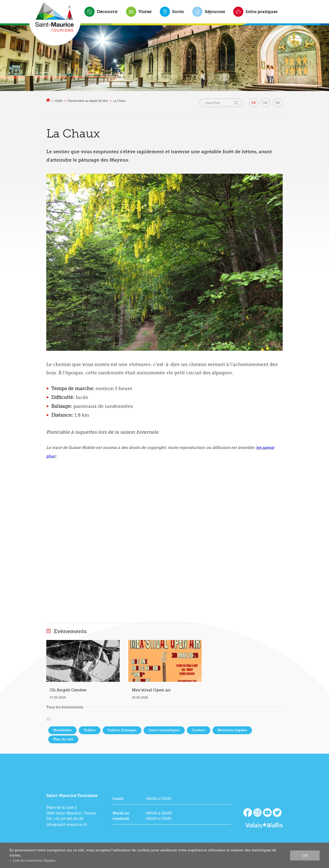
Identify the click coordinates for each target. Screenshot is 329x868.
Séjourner (215, 12)
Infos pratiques (262, 12)
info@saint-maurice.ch (67, 824)
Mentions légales (232, 730)
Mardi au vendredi (121, 816)
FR (254, 103)
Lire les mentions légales (34, 860)
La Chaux (119, 101)
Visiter (145, 12)
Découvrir (107, 12)
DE (265, 103)
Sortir (178, 12)
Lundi (118, 799)
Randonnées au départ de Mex (88, 101)
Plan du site (63, 739)
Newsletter (62, 730)
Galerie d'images (122, 730)
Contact (199, 730)
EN (278, 103)
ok (305, 855)
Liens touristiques (164, 730)
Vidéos (90, 730)
